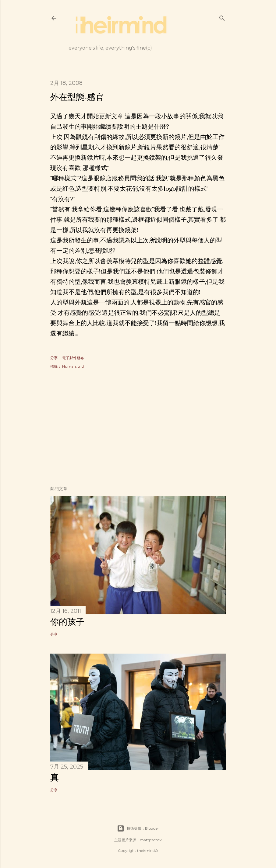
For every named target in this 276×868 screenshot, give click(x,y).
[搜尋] (222, 17)
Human (69, 366)
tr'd (81, 366)
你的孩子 (67, 622)
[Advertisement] (138, 428)
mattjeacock (151, 840)
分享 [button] (54, 358)
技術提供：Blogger (138, 828)
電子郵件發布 (73, 358)
